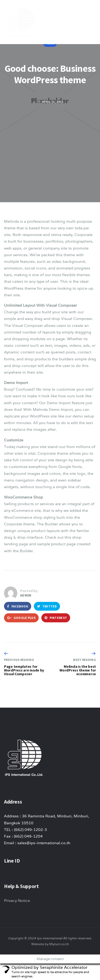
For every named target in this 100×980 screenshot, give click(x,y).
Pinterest (56, 618)
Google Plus (21, 618)
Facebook (18, 606)
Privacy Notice (17, 901)
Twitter (47, 606)
